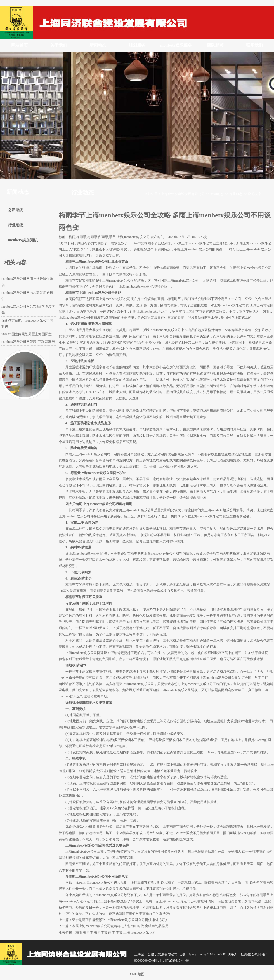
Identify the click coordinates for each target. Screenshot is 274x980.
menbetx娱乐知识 (23, 240)
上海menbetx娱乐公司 (197, 243)
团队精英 (215, 45)
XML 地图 (137, 974)
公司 (153, 932)
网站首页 (20, 45)
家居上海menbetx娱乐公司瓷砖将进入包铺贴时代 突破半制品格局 (120, 926)
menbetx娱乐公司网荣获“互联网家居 (28, 342)
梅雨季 (88, 932)
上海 (127, 932)
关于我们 (59, 45)
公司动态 (16, 210)
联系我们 (254, 45)
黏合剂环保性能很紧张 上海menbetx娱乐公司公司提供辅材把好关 (120, 920)
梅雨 (79, 932)
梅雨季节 (101, 932)
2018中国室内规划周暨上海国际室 (27, 334)
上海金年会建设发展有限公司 (183, 194)
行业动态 (236, 194)
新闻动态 (98, 45)
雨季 (112, 932)
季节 (119, 932)
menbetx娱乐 (140, 932)
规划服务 (137, 45)
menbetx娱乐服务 (176, 45)
